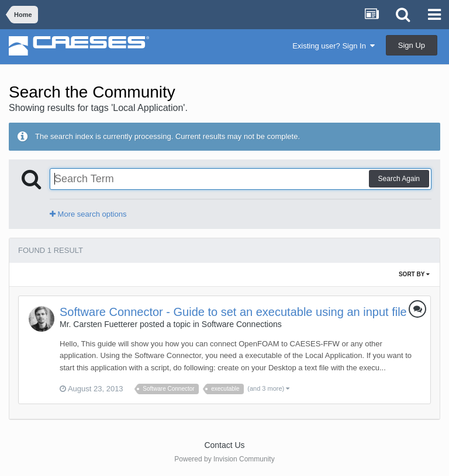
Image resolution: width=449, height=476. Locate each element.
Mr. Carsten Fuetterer (99, 324)
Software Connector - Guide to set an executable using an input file (233, 312)
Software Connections (242, 324)
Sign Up (412, 45)
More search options (88, 214)
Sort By (414, 274)
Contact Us (224, 445)
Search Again (399, 179)
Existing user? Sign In (334, 46)
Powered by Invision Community (224, 459)
